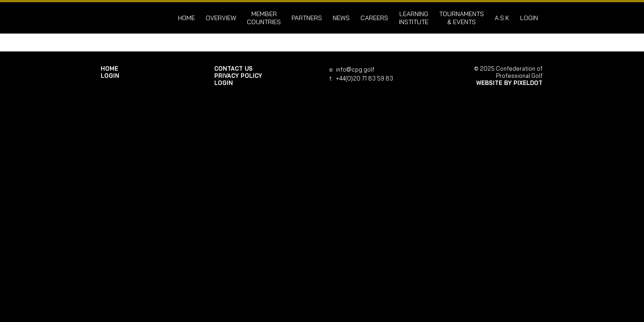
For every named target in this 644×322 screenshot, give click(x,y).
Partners (307, 18)
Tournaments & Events (462, 18)
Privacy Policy (238, 76)
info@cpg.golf (355, 69)
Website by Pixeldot (509, 83)
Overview (221, 18)
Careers (374, 18)
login (529, 18)
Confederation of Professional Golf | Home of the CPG (130, 18)
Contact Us (233, 68)
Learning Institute (414, 18)
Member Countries (264, 18)
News (341, 18)
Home (186, 18)
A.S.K (502, 18)
